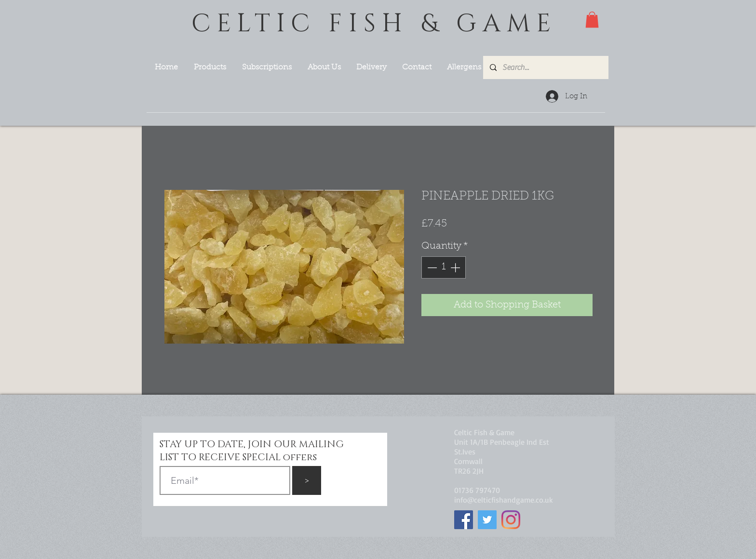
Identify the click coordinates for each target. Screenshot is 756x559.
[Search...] (545, 67)
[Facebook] (464, 520)
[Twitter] (487, 520)
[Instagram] (511, 520)
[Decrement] (431, 267)
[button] (592, 20)
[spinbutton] (444, 267)
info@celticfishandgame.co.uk (504, 500)
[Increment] (456, 267)
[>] (307, 480)
